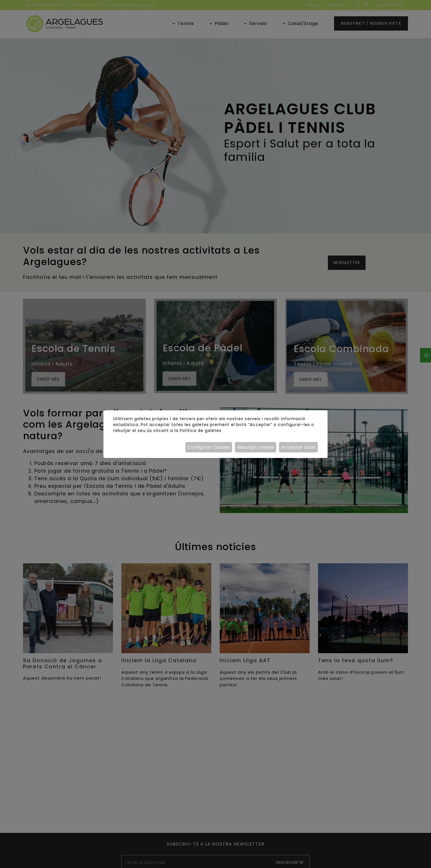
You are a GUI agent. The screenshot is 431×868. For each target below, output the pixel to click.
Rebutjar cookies (256, 447)
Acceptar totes (298, 447)
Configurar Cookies (209, 447)
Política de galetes (201, 430)
